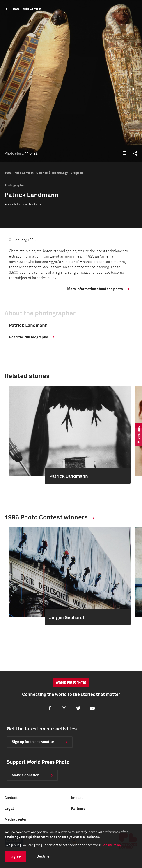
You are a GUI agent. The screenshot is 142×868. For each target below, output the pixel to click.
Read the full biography (28, 337)
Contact (11, 798)
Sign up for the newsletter (33, 742)
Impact (77, 798)
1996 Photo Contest (27, 9)
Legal (9, 809)
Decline (43, 857)
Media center (16, 819)
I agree (15, 857)
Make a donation (25, 775)
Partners (78, 809)
